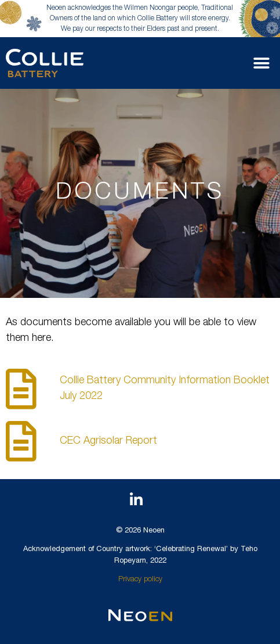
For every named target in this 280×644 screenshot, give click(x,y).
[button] (261, 63)
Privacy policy (140, 580)
